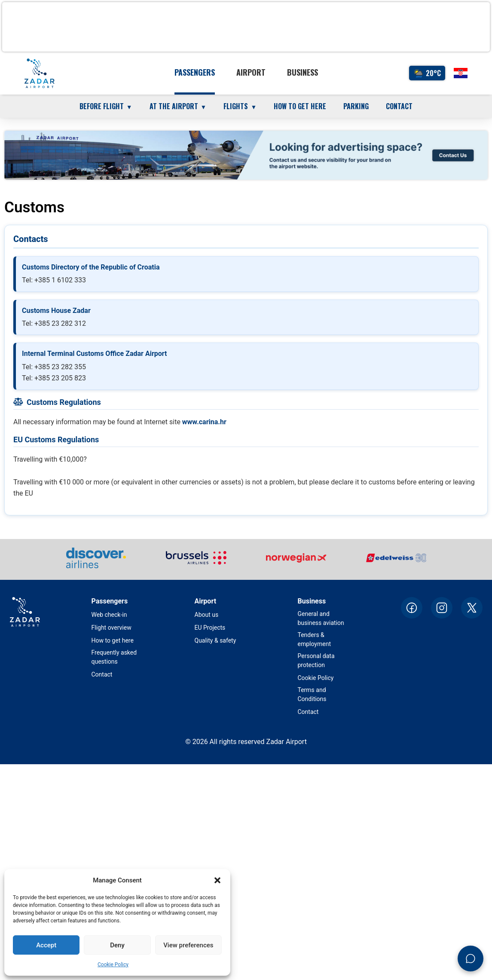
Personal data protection (316, 660)
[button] (217, 880)
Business (303, 72)
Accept (46, 945)
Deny (117, 945)
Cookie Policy (113, 965)
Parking (356, 106)
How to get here (300, 106)
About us (207, 615)
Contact (399, 106)
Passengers (195, 72)
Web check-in (109, 615)
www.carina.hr (204, 422)
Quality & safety (215, 640)
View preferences (188, 945)
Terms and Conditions (312, 694)
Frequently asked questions (114, 657)
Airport (251, 72)
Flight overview (112, 628)
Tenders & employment (315, 639)
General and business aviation (321, 618)
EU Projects (210, 628)
